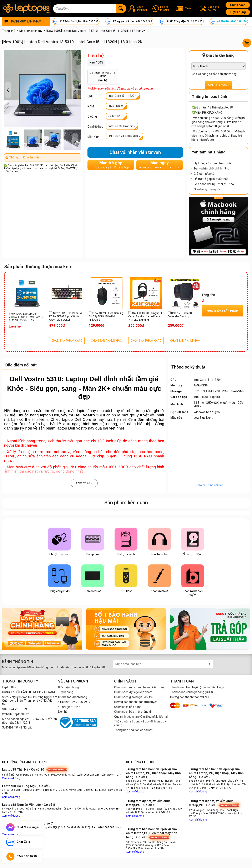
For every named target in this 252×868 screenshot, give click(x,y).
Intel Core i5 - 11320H (122, 96)
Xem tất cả (84, 483)
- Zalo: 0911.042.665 (95, 790)
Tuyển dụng (238, 12)
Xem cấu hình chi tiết (209, 485)
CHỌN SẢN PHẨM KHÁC (67, 341)
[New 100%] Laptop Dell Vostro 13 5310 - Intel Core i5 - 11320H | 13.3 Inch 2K (27, 317)
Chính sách (238, 5)
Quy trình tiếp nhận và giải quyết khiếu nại (141, 717)
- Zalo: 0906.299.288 (88, 775)
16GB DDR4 (116, 106)
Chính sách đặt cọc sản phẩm (133, 692)
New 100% (96, 62)
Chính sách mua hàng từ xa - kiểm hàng (140, 687)
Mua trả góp (111, 165)
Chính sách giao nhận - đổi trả (133, 697)
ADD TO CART (218, 85)
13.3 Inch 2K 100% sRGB (124, 136)
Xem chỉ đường (11, 778)
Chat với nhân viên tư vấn (135, 152)
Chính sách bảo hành (128, 707)
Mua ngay (159, 165)
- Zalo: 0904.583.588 (102, 827)
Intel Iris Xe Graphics (122, 126)
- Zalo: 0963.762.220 (160, 788)
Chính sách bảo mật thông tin (133, 712)
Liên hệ (63, 712)
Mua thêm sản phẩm (223, 311)
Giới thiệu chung (68, 687)
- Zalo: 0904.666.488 (108, 809)
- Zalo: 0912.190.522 (220, 788)
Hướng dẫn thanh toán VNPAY (190, 697)
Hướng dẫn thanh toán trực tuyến (136, 702)
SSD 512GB (116, 116)
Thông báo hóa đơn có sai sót (133, 730)
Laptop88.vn (10, 687)
